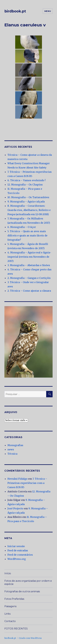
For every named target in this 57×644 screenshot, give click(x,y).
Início (8, 573)
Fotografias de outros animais (22, 591)
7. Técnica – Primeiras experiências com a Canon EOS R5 (27, 483)
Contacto (10, 621)
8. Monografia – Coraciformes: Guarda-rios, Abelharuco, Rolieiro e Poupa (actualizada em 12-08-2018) (29, 210)
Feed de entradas (18, 550)
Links (7, 614)
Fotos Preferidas (14, 599)
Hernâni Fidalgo (17, 479)
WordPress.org (17, 559)
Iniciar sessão (16, 546)
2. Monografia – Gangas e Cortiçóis (29, 278)
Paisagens (10, 606)
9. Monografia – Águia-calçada (26, 202)
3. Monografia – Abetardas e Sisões (29, 265)
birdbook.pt (15, 11)
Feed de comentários (20, 555)
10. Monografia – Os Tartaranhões (28, 197)
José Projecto (15, 508)
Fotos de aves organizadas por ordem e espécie (28, 582)
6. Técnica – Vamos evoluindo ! (26, 180)
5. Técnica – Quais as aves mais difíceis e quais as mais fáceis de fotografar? (27, 235)
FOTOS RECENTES (16, 629)
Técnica (12, 454)
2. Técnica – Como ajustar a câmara (29, 291)
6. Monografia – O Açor (22, 227)
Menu (48, 11)
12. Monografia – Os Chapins (25, 185)
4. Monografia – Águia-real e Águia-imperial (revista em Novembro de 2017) (29, 257)
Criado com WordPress (30, 638)
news (11, 449)
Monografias (15, 445)
